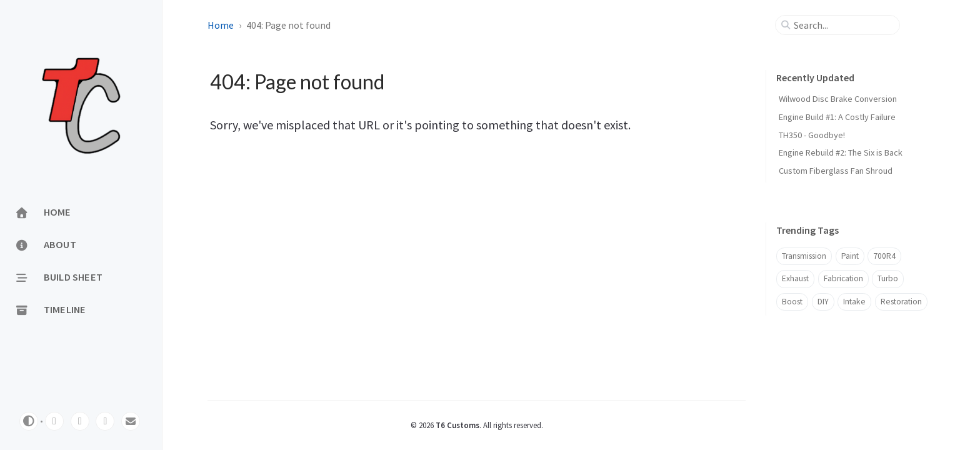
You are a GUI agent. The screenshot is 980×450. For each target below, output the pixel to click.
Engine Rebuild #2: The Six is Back (841, 152)
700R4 (884, 256)
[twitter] (80, 421)
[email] (131, 421)
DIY (823, 302)
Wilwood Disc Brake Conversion (838, 99)
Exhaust (795, 278)
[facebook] (105, 421)
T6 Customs (457, 425)
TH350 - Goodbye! (812, 135)
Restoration (901, 302)
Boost (792, 302)
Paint (850, 256)
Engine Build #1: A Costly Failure (837, 117)
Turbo (888, 278)
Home (221, 25)
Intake (854, 302)
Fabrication (843, 278)
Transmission (804, 256)
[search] (842, 25)
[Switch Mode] (29, 421)
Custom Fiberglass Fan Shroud (836, 171)
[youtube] (54, 421)
